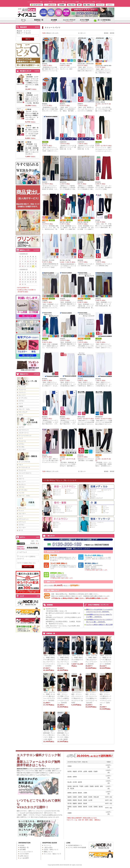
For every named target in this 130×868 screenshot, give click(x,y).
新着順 (112, 33)
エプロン (21, 401)
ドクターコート (24, 433)
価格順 (106, 33)
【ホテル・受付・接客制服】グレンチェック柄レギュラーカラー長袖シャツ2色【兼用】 (63, 735)
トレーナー (22, 513)
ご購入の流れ (48, 847)
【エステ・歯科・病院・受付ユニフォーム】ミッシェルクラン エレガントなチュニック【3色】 (32, 132)
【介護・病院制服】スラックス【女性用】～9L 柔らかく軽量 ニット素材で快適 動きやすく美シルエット (86, 229)
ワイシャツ (94, 508)
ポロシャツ (22, 508)
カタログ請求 (24, 854)
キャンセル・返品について (53, 854)
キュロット (22, 484)
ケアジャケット (24, 519)
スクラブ (21, 427)
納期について (48, 852)
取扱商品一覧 (24, 847)
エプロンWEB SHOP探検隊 (77, 847)
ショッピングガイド (26, 852)
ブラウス (21, 487)
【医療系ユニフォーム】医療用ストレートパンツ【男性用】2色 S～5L (68, 147)
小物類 (21, 406)
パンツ (21, 404)
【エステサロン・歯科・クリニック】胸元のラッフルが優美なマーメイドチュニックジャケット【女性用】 (106, 698)
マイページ (48, 845)
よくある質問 (24, 858)
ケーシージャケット (25, 435)
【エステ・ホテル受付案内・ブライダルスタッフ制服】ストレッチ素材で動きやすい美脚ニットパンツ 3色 (104, 111)
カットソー (22, 395)
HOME (22, 845)
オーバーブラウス (24, 462)
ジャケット (22, 392)
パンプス (21, 493)
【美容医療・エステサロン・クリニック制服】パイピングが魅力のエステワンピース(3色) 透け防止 (32, 99)
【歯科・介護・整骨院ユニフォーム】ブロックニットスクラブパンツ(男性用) (86, 109)
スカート (21, 479)
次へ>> (83, 33)
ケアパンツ (22, 522)
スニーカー (22, 450)
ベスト (21, 465)
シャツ (21, 516)
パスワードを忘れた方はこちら (26, 563)
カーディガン (23, 398)
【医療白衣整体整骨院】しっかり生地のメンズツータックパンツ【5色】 (68, 266)
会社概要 (23, 850)
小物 (104, 511)
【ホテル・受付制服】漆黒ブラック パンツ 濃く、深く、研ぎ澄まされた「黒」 (50, 228)
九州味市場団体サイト (75, 845)
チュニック (22, 387)
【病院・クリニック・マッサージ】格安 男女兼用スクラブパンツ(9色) (104, 187)
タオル (21, 415)
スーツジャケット (24, 467)
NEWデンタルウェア (97, 498)
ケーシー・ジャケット (97, 492)
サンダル (21, 447)
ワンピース (22, 390)
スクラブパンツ (24, 430)
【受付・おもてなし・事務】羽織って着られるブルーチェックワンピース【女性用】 (91, 660)
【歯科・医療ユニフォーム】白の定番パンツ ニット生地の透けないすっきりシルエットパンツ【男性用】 (104, 386)
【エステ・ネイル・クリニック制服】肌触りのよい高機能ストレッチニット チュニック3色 (32, 115)
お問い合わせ (24, 856)
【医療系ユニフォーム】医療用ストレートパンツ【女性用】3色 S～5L (86, 147)
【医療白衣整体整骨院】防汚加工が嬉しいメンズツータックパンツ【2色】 (50, 266)
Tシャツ (21, 511)
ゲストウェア (23, 412)
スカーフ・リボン (24, 409)
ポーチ (21, 530)
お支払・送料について (51, 850)
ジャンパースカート (25, 473)
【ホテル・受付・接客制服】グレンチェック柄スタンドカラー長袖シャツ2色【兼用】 (49, 735)
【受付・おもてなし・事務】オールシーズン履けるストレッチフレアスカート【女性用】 (106, 660)
